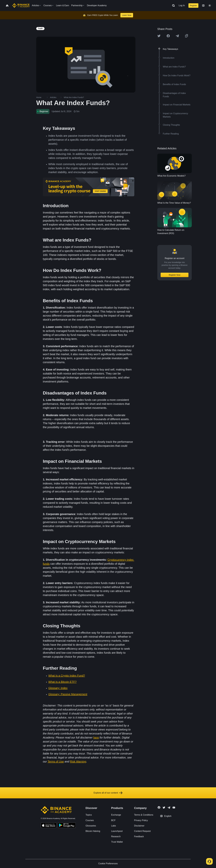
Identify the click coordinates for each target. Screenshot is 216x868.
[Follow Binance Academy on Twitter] (164, 808)
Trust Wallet (117, 842)
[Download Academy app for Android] (67, 826)
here (96, 738)
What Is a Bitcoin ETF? (62, 682)
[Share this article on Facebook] (168, 36)
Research (116, 836)
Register (193, 6)
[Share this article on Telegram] (177, 36)
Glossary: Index (58, 688)
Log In (182, 5)
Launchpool (117, 831)
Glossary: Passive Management (68, 694)
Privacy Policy (141, 820)
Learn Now (127, 15)
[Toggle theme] (210, 6)
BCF (113, 820)
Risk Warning (78, 762)
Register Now (175, 275)
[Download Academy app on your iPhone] (49, 826)
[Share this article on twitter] (159, 36)
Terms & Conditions (144, 815)
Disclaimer (139, 826)
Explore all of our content (108, 793)
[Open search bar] (173, 6)
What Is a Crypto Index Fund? (67, 676)
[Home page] (21, 6)
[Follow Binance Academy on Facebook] (159, 807)
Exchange (116, 815)
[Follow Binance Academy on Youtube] (174, 808)
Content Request (142, 831)
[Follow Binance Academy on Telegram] (169, 808)
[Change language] (203, 6)
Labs (114, 826)
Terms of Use (56, 762)
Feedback (139, 836)
